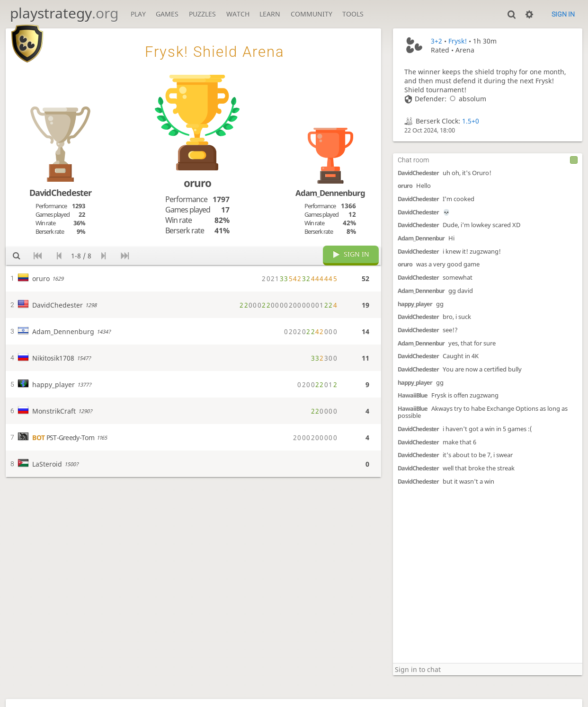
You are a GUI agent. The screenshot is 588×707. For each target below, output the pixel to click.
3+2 (437, 41)
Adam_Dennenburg (330, 193)
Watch (238, 14)
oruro (405, 186)
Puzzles (202, 14)
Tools (353, 14)
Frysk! (458, 41)
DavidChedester (418, 173)
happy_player (415, 304)
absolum (466, 99)
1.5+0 (471, 121)
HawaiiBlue (413, 395)
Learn (270, 14)
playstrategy (64, 13)
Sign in (563, 14)
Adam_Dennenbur (421, 238)
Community (312, 14)
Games (167, 14)
